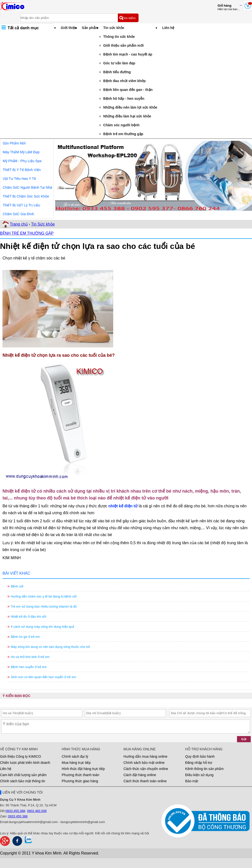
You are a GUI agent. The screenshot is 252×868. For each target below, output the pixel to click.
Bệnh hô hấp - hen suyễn (124, 99)
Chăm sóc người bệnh (121, 125)
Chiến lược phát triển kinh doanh (25, 763)
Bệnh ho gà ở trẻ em (25, 637)
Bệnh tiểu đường (117, 72)
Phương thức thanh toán (80, 775)
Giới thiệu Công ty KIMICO (20, 756)
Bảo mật (192, 781)
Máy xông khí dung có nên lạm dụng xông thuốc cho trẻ (50, 647)
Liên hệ (168, 28)
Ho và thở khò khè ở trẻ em (30, 657)
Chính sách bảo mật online (144, 763)
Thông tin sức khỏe (119, 37)
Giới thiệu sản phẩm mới (124, 45)
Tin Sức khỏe (43, 224)
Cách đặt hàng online (140, 775)
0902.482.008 (37, 811)
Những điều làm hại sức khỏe (127, 116)
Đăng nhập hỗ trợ (199, 763)
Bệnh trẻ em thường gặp (123, 134)
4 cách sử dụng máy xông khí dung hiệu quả (42, 627)
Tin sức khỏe (114, 28)
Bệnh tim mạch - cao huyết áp (128, 54)
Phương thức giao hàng (80, 781)
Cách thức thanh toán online (145, 781)
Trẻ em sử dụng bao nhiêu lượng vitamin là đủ (44, 606)
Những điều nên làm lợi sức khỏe (130, 107)
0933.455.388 (15, 811)
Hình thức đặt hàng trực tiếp (83, 769)
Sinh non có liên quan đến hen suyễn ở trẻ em (43, 677)
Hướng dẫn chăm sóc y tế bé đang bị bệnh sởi (44, 596)
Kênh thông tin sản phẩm (205, 769)
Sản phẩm (90, 28)
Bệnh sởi (17, 586)
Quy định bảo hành (200, 756)
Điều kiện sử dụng (199, 775)
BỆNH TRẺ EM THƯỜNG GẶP (27, 233)
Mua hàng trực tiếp (76, 763)
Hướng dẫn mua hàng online (146, 756)
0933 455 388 (18, 816)
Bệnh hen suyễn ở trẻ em (29, 667)
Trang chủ (19, 224)
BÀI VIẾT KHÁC (16, 573)
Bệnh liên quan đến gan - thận (128, 90)
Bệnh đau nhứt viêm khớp (125, 81)
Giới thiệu (69, 28)
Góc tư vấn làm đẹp (119, 63)
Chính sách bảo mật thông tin (23, 781)
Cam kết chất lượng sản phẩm (23, 775)
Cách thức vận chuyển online (146, 769)
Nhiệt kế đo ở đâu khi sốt (29, 617)
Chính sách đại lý (75, 756)
